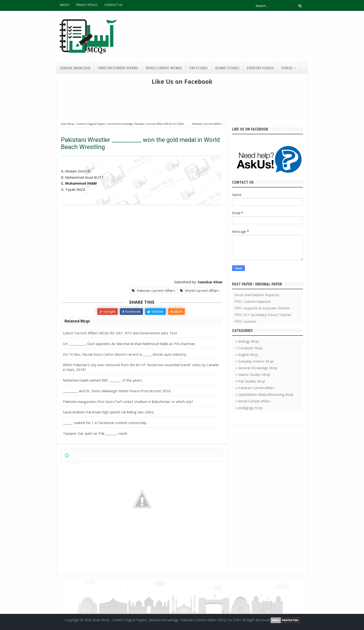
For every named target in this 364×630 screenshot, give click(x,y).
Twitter (155, 311)
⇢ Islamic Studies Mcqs (252, 375)
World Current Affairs (200, 290)
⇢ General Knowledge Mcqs (256, 368)
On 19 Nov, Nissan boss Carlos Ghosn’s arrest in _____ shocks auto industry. (125, 354)
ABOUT (65, 5)
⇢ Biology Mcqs (247, 341)
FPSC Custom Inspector (253, 301)
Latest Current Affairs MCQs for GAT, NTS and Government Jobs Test (120, 333)
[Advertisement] (182, 104)
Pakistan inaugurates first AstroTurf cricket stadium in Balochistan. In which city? (128, 401)
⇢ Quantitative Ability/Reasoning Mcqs (264, 394)
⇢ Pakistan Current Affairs (254, 388)
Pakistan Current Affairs (153, 290)
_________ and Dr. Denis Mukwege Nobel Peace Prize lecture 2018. (117, 391)
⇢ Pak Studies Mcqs (250, 381)
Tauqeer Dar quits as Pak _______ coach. (95, 433)
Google (107, 311)
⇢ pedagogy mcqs (249, 408)
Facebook (131, 311)
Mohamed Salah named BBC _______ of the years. (103, 380)
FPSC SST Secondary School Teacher (263, 315)
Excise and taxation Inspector (257, 295)
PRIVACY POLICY (87, 5)
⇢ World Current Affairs (252, 401)
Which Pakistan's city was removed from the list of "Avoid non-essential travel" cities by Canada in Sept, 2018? (141, 367)
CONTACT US (113, 5)
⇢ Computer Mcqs (249, 348)
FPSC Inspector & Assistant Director (262, 308)
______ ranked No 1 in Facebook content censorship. (105, 423)
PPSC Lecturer (245, 321)
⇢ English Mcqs (246, 355)
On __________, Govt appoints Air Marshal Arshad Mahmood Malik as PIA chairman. (129, 344)
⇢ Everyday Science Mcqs (254, 361)
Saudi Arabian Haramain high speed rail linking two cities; (108, 412)
